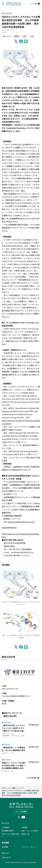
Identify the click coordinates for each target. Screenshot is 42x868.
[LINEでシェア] (26, 41)
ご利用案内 (6, 827)
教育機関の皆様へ (8, 831)
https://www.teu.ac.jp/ (10, 689)
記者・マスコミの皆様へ (30, 831)
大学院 (24, 36)
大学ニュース (7, 36)
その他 (31, 36)
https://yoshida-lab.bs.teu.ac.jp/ (21, 522)
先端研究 (16, 36)
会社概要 (5, 847)
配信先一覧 (25, 834)
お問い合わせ (6, 857)
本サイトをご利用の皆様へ (10, 835)
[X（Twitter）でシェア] (16, 41)
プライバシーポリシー (29, 847)
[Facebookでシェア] (21, 41)
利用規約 (25, 827)
